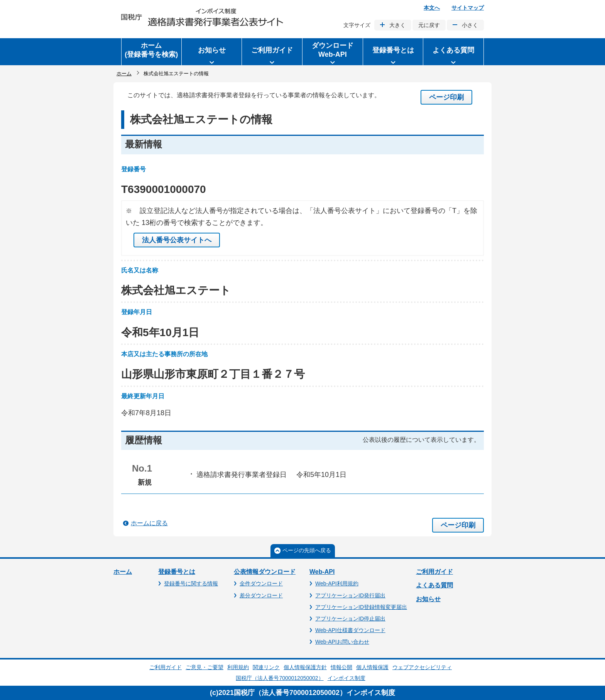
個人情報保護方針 (305, 667)
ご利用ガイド (434, 572)
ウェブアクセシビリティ (422, 667)
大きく (397, 25)
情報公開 (341, 667)
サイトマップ (468, 8)
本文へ (432, 8)
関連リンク (266, 667)
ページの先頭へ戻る (307, 550)
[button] (212, 52)
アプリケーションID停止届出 (350, 619)
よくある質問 (434, 585)
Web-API (322, 572)
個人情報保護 (372, 667)
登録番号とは (177, 572)
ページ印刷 (446, 97)
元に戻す (429, 25)
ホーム (124, 74)
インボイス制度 (346, 678)
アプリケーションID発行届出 (350, 595)
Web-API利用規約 (337, 583)
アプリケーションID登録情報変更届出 (361, 607)
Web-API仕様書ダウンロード (350, 630)
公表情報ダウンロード (265, 572)
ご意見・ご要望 (204, 667)
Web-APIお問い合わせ (342, 642)
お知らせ (428, 599)
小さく (470, 25)
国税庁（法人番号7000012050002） (280, 678)
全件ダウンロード (261, 583)
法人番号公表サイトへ (177, 240)
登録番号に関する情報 (191, 583)
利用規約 (238, 667)
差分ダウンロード (261, 595)
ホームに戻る (149, 523)
